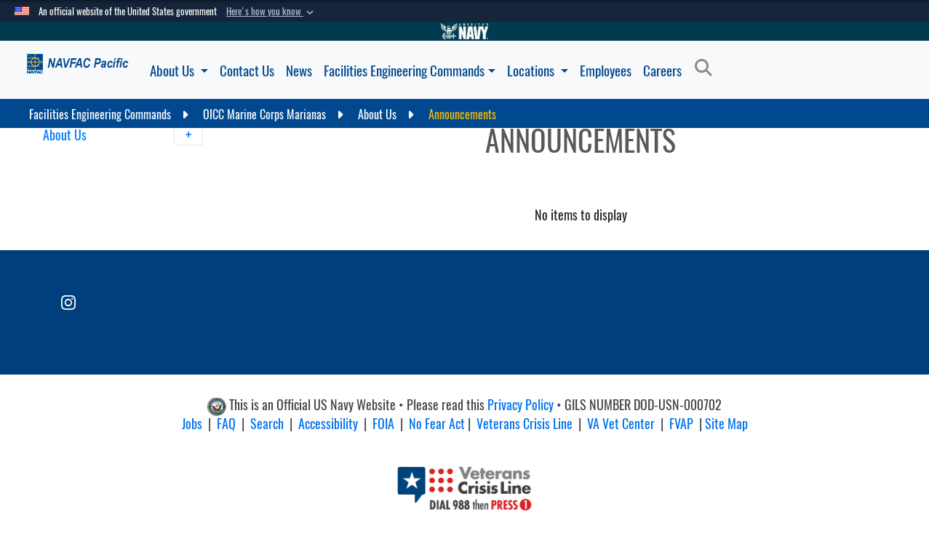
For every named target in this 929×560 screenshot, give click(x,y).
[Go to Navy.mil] (465, 31)
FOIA (383, 424)
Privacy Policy (521, 405)
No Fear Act (437, 424)
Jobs (192, 424)
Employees (606, 71)
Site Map (726, 424)
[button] (271, 12)
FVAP (681, 424)
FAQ (226, 424)
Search (267, 424)
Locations (538, 71)
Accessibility (328, 424)
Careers (662, 71)
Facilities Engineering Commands (410, 71)
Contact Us (247, 71)
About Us (179, 71)
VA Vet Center (621, 424)
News (299, 71)
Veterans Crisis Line (525, 424)
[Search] (707, 68)
